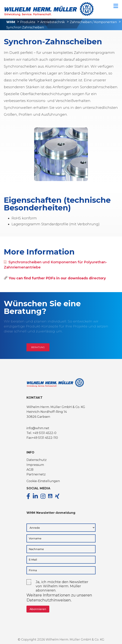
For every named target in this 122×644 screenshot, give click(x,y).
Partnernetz (36, 474)
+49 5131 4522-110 (45, 438)
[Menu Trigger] (116, 6)
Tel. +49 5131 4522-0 (41, 433)
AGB (30, 470)
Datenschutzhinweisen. (49, 600)
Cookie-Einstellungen (43, 481)
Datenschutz (37, 460)
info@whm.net (38, 428)
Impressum (35, 465)
